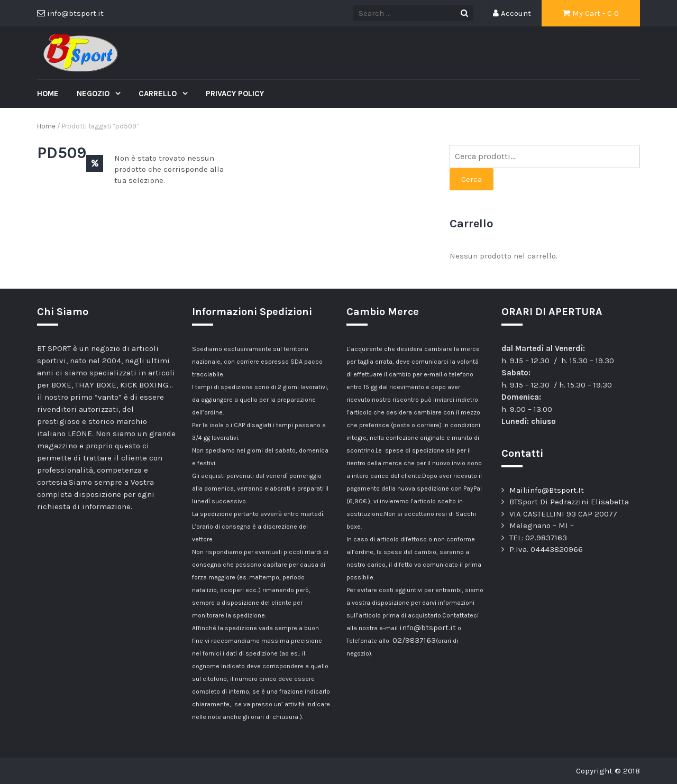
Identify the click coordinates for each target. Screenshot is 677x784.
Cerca (472, 179)
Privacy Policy (235, 94)
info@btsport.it (428, 628)
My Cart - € (591, 13)
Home (48, 94)
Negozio (94, 94)
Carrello (159, 94)
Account (512, 13)
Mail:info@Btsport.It (547, 490)
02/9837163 (414, 640)
